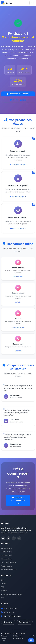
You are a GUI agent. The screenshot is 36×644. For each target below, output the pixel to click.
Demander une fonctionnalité (12, 594)
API (2, 598)
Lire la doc (18, 303)
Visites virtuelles (7, 552)
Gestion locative (7, 548)
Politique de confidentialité (18, 637)
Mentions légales (4, 637)
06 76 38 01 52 (9, 612)
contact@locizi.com (11, 608)
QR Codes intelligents (9, 562)
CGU (33, 636)
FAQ (3, 587)
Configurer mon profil (18, 165)
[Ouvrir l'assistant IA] (31, 640)
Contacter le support (18, 328)
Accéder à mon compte (18, 94)
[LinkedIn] (3, 538)
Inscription (8, 622)
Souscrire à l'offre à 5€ (9, 570)
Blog (3, 580)
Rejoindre (18, 352)
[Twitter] (8, 538)
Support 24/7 (25, 622)
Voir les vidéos (18, 277)
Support (4, 591)
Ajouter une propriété (18, 197)
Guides (4, 584)
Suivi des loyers (7, 555)
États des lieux (6, 559)
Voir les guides (18, 100)
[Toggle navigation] (32, 3)
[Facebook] (14, 538)
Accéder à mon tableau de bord (18, 500)
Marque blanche (7, 566)
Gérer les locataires (18, 229)
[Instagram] (19, 538)
